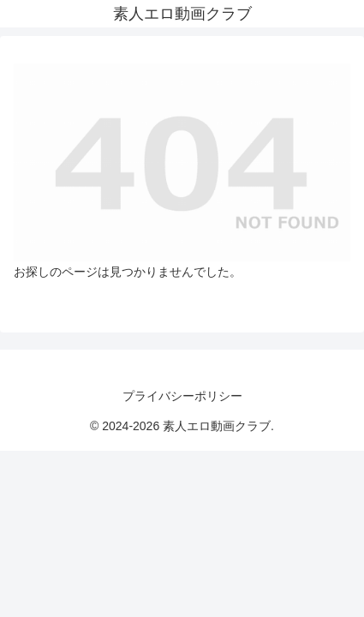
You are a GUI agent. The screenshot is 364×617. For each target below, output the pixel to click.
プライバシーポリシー (182, 396)
